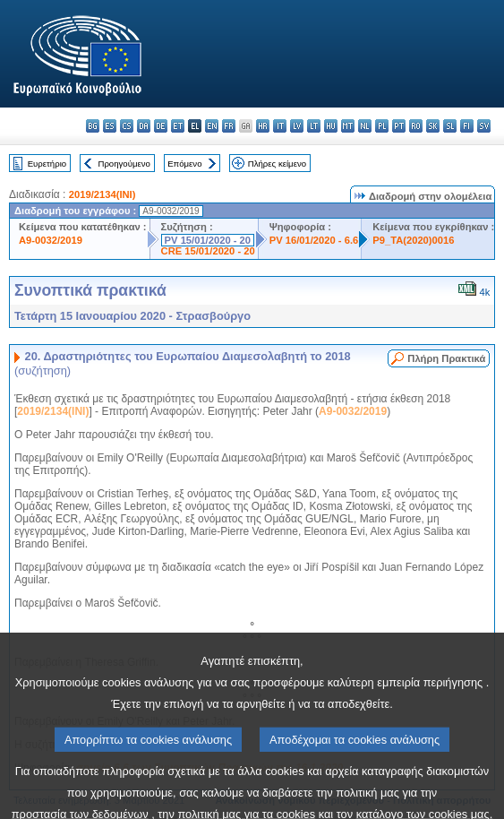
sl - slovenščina (450, 126)
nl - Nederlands (365, 126)
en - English (212, 126)
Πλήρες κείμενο (277, 164)
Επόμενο (184, 164)
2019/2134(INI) (103, 194)
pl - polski (382, 126)
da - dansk (144, 126)
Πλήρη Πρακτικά (446, 358)
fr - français (229, 126)
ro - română (416, 126)
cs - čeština (127, 126)
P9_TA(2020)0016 (413, 240)
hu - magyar (331, 126)
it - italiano (280, 126)
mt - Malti (348, 126)
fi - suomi (467, 126)
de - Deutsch (161, 126)
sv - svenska (484, 126)
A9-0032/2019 (51, 240)
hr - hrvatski (263, 126)
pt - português (399, 126)
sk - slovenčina (433, 126)
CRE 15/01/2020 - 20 (208, 251)
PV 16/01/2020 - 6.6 (314, 240)
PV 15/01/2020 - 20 (208, 240)
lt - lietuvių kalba (314, 126)
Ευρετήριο (47, 164)
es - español (110, 126)
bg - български (93, 126)
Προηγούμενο (124, 164)
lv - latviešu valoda (297, 126)
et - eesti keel (178, 126)
